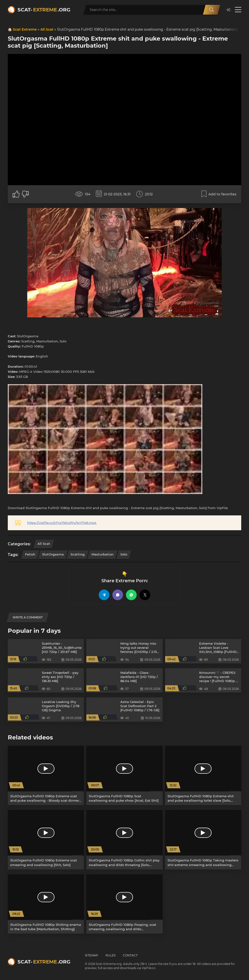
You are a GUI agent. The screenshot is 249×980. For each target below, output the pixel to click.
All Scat (47, 29)
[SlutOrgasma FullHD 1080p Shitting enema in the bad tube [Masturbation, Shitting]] (46, 904)
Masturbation (102, 554)
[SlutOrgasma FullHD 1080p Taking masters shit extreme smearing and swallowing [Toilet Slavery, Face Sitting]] (203, 840)
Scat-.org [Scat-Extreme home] (44, 10)
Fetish (30, 554)
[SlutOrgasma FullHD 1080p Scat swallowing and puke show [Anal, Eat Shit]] (124, 775)
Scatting (78, 554)
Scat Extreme (25, 29)
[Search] (212, 10)
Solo (124, 554)
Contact (130, 955)
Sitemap (92, 955)
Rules (111, 955)
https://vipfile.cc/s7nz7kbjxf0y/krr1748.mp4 (62, 523)
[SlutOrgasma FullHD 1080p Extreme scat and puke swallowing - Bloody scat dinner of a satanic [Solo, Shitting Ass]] (46, 775)
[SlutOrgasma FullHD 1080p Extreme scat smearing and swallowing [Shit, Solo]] (46, 840)
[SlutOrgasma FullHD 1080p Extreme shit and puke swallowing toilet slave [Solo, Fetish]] (203, 775)
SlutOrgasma (53, 554)
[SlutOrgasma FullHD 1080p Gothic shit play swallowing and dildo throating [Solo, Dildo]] (124, 840)
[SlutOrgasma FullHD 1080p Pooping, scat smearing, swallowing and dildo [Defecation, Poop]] (124, 904)
